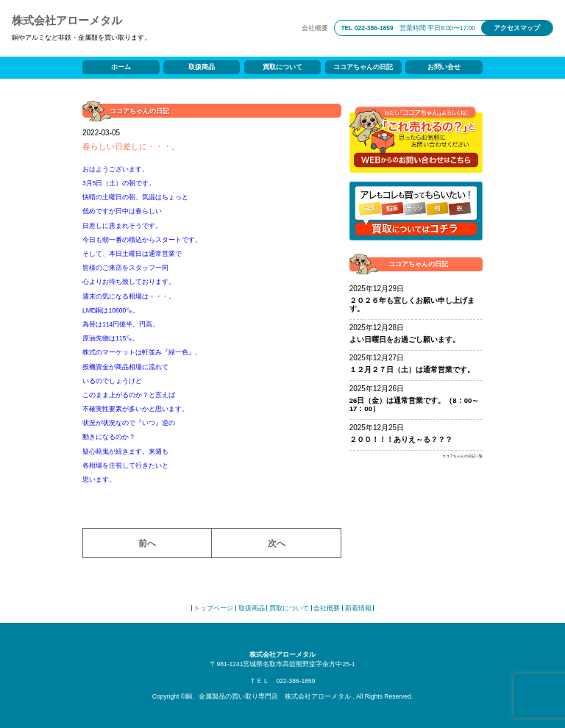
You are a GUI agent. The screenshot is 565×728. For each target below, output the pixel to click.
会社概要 (315, 28)
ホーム (121, 67)
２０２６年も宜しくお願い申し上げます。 (412, 305)
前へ (147, 543)
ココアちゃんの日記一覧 (462, 456)
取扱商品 (202, 67)
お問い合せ (444, 67)
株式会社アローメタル (67, 20)
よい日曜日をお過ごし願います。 (405, 339)
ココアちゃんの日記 (363, 67)
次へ (277, 543)
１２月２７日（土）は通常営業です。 (412, 370)
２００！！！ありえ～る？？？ (401, 439)
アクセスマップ (517, 28)
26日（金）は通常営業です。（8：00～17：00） (415, 405)
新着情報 (358, 608)
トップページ (213, 608)
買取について (282, 67)
